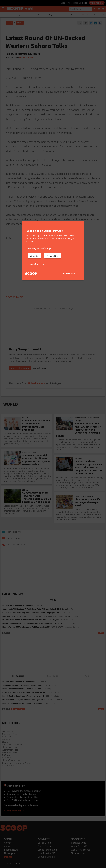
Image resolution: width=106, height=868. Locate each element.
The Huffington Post (11, 760)
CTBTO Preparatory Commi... (68, 627)
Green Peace (8, 766)
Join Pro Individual (20, 368)
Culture (95, 15)
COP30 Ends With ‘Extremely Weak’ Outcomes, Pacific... (25, 692)
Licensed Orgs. (79, 843)
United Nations (26, 58)
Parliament (30, 15)
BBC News (7, 755)
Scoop (9, 23)
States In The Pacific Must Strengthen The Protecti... (23, 703)
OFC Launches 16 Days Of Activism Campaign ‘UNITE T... (25, 700)
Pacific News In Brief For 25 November (18, 606)
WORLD (11, 404)
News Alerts (18, 709)
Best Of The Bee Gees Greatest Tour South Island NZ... (24, 696)
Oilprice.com (8, 731)
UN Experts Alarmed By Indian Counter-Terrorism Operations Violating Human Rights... (37, 616)
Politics (41, 15)
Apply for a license (81, 850)
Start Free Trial (97, 3)
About (7, 846)
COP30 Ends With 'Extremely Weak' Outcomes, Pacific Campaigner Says (31, 613)
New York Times (10, 752)
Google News (8, 739)
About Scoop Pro (80, 846)
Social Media (44, 843)
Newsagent (10, 853)
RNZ (43, 606)
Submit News (11, 850)
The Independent (10, 747)
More (101, 633)
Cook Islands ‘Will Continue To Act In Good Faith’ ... (23, 689)
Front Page (6, 15)
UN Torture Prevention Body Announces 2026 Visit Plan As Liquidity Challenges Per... (36, 620)
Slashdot (6, 742)
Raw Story (7, 737)
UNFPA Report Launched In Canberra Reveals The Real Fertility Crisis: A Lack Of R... (36, 623)
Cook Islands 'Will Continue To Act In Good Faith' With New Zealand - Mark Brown (35, 609)
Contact (8, 843)
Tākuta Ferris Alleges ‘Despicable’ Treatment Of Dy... (23, 685)
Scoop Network (46, 846)
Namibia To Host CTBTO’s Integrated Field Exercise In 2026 (26, 627)
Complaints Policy (47, 857)
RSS (6, 633)
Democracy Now (10, 734)
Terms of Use (78, 853)
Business (64, 15)
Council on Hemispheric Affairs (17, 763)
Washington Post (10, 750)
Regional (52, 15)
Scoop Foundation (47, 850)
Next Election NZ (46, 853)
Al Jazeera (7, 758)
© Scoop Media (12, 863)
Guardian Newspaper (12, 745)
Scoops (18, 15)
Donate (8, 857)
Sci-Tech (75, 15)
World (85, 15)
